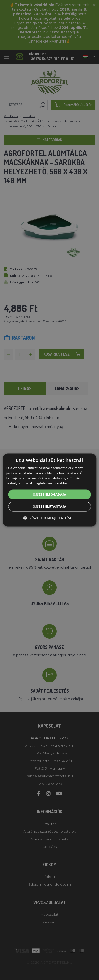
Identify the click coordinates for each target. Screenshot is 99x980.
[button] (50, 518)
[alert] (49, 490)
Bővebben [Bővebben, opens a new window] (61, 483)
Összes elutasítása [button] (50, 506)
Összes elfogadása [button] (50, 494)
